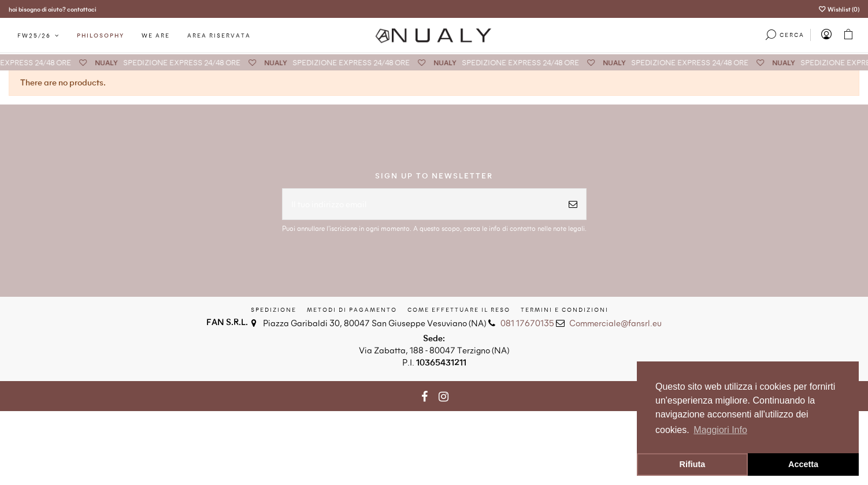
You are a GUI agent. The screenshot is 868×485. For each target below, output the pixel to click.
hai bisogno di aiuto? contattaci (53, 9)
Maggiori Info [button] (720, 430)
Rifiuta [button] (693, 464)
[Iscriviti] (573, 204)
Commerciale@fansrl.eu (615, 323)
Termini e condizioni (565, 309)
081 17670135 (527, 323)
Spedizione (274, 309)
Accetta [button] (803, 464)
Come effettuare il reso (459, 309)
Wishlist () (839, 9)
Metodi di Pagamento (352, 309)
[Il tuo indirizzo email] (421, 204)
